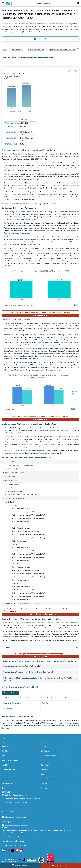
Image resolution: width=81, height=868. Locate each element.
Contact (44, 770)
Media (4, 756)
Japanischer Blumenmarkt (12, 703)
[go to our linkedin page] (3, 851)
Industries (5, 774)
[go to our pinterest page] (17, 851)
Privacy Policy (7, 783)
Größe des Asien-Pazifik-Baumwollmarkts (56, 698)
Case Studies (45, 765)
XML (3, 788)
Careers (5, 779)
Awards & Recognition (10, 760)
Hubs (42, 774)
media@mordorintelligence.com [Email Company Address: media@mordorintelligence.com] (17, 825)
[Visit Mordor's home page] (9, 3)
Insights (5, 765)
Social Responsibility (48, 756)
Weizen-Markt (8, 708)
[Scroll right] (78, 50)
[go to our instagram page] (21, 851)
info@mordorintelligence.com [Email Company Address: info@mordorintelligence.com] (16, 817)
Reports (43, 742)
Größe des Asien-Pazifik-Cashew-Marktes (18, 698)
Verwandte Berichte (10, 693)
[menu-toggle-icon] (3, 3)
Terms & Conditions (48, 779)
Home (4, 742)
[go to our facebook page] (8, 851)
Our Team (44, 747)
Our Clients (6, 751)
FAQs (43, 760)
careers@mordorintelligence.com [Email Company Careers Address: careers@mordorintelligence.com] (14, 841)
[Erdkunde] (77, 648)
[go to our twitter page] (12, 851)
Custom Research (8, 770)
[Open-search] (79, 3)
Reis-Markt (46, 703)
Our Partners (45, 751)
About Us (5, 747)
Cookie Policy (46, 783)
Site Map (44, 788)
